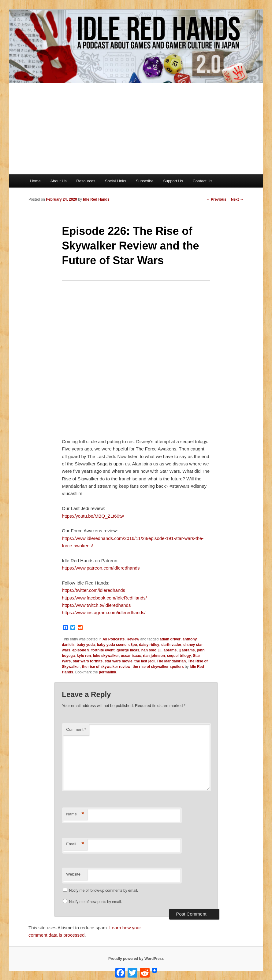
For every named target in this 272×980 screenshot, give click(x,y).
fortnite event (103, 650)
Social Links (116, 181)
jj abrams (187, 650)
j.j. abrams (168, 650)
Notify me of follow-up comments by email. (104, 891)
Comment (76, 729)
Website (73, 874)
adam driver (170, 639)
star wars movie (119, 661)
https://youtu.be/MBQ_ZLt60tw (93, 516)
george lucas (128, 650)
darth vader (171, 645)
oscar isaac (131, 656)
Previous (216, 199)
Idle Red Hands (96, 199)
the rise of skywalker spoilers (158, 667)
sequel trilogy (179, 656)
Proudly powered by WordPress (136, 959)
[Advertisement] (136, 129)
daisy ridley (149, 645)
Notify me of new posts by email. (96, 902)
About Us (58, 181)
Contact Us (203, 181)
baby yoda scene (112, 645)
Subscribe (145, 181)
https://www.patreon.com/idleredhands (101, 568)
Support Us (173, 181)
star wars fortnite (88, 661)
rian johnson (154, 656)
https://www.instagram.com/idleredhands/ (104, 612)
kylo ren (84, 656)
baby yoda (86, 645)
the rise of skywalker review (106, 667)
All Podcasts (114, 639)
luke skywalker (106, 656)
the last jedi (144, 661)
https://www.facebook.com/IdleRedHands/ (104, 598)
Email (75, 844)
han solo (149, 650)
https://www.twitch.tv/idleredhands (96, 605)
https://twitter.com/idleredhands (93, 590)
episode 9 (81, 650)
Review (133, 639)
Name (75, 814)
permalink (108, 672)
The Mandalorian (171, 661)
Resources (86, 181)
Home (35, 181)
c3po (133, 645)
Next (237, 199)
